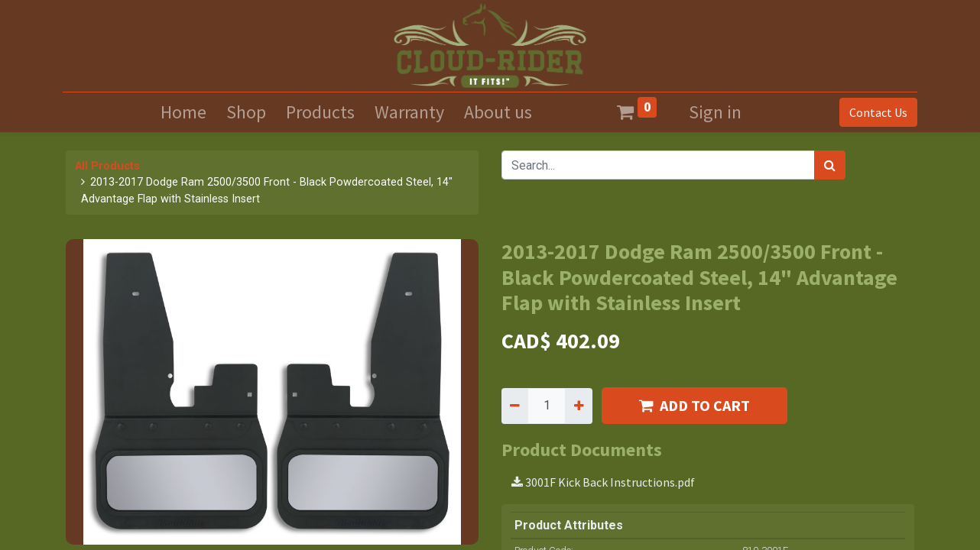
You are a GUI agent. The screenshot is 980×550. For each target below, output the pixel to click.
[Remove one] (515, 406)
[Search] (830, 165)
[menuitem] (183, 112)
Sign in (715, 112)
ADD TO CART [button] (694, 405)
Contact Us (875, 112)
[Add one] (578, 406)
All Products (107, 166)
